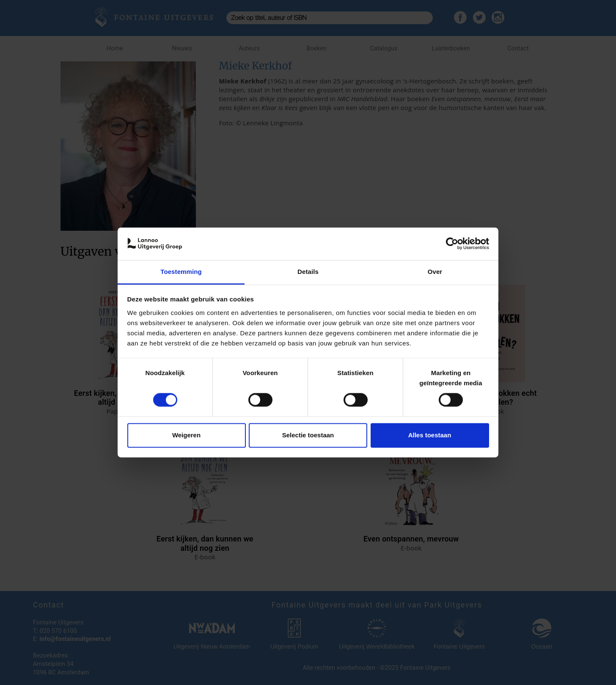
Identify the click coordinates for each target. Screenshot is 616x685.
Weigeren (186, 435)
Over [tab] (435, 272)
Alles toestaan (430, 435)
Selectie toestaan (308, 435)
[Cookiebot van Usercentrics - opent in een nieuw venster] (452, 244)
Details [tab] (308, 272)
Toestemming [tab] (181, 272)
